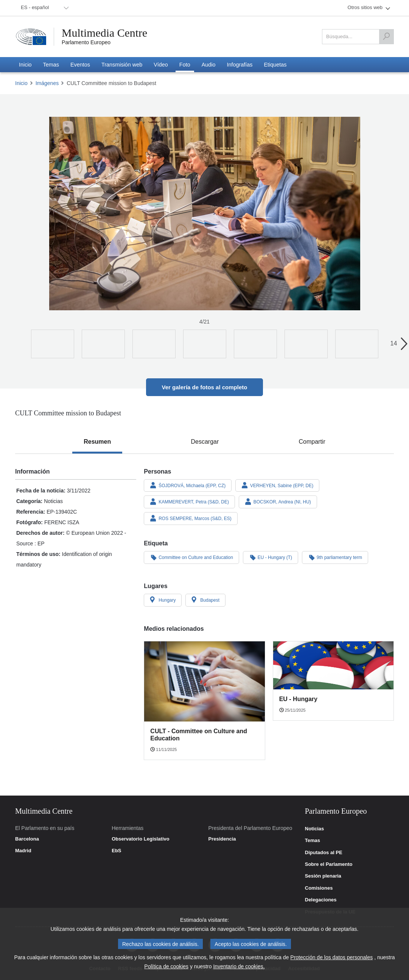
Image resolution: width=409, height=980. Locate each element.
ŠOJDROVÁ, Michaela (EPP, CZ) (188, 485)
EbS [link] (116, 851)
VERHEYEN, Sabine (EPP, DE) (277, 485)
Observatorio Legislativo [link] (140, 839)
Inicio (21, 83)
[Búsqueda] (386, 37)
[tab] (97, 442)
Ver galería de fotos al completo (205, 387)
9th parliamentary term (335, 557)
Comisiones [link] (319, 888)
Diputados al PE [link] (324, 853)
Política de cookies (166, 966)
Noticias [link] (315, 829)
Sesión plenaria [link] (323, 876)
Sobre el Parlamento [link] (329, 864)
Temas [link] (313, 841)
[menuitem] (44, 8)
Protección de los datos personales (331, 957)
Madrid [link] (23, 851)
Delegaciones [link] (321, 900)
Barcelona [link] (27, 839)
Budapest (205, 600)
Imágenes (47, 83)
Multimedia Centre (105, 33)
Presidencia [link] (222, 839)
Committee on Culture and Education (191, 557)
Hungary (163, 600)
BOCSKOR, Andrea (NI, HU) (278, 502)
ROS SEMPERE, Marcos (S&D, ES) (191, 518)
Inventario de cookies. (239, 966)
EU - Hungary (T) (271, 557)
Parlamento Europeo (86, 42)
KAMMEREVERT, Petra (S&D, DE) (189, 502)
